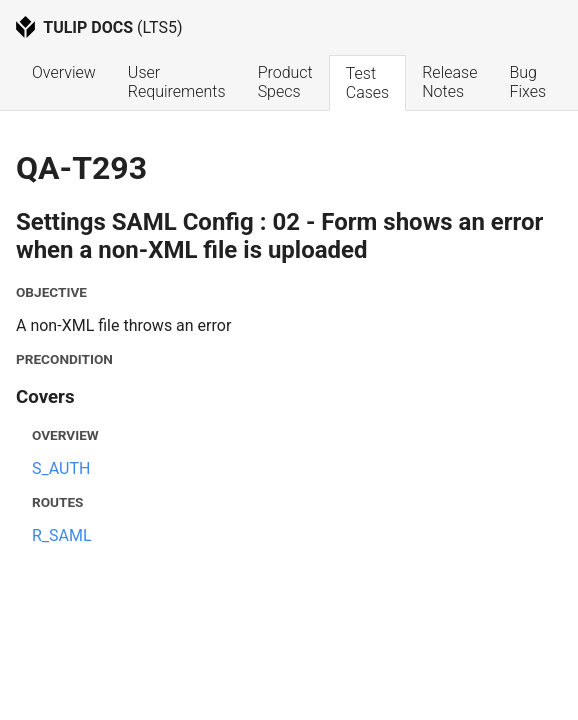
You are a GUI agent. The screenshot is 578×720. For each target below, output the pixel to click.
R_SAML (62, 535)
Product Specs (287, 82)
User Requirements (177, 82)
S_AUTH (61, 468)
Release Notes (451, 82)
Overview (64, 72)
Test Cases (367, 83)
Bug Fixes (527, 82)
